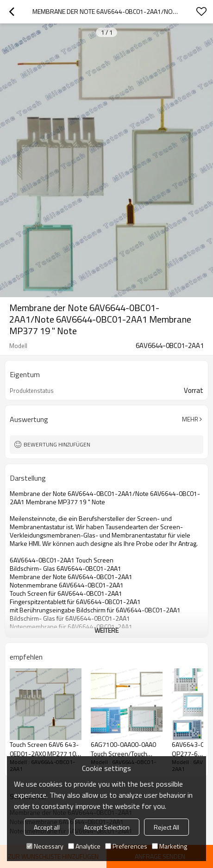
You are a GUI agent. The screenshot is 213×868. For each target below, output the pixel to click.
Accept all (47, 827)
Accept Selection (107, 827)
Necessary (45, 846)
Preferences (126, 846)
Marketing (169, 846)
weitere (106, 630)
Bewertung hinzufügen (57, 444)
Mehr (190, 419)
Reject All (166, 827)
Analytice (84, 846)
